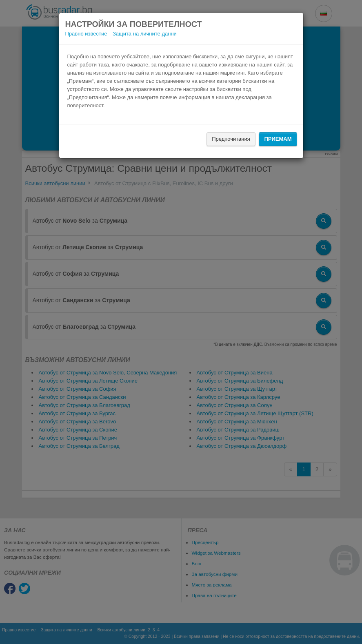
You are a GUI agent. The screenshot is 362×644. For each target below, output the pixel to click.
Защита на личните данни (145, 34)
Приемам (278, 139)
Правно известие (86, 34)
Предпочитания (231, 139)
